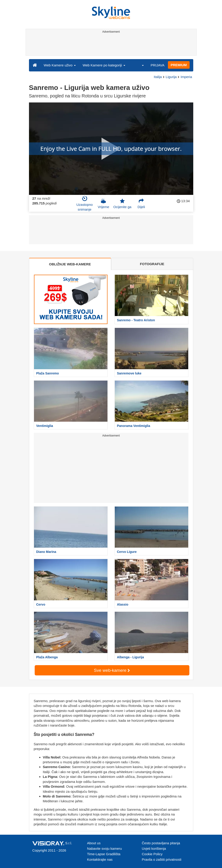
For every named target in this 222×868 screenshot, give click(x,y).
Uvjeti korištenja (154, 848)
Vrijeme (103, 204)
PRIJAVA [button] (157, 65)
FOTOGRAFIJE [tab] (152, 264)
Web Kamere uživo (60, 65)
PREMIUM (179, 65)
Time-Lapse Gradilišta (104, 854)
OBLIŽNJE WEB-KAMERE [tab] (70, 264)
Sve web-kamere (112, 670)
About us (94, 843)
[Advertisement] (110, 45)
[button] (140, 65)
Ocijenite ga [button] (122, 204)
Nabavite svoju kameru (105, 848)
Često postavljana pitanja (161, 843)
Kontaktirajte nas (100, 859)
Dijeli (141, 204)
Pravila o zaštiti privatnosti (162, 859)
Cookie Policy (152, 854)
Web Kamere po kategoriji (104, 65)
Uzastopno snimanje (85, 204)
